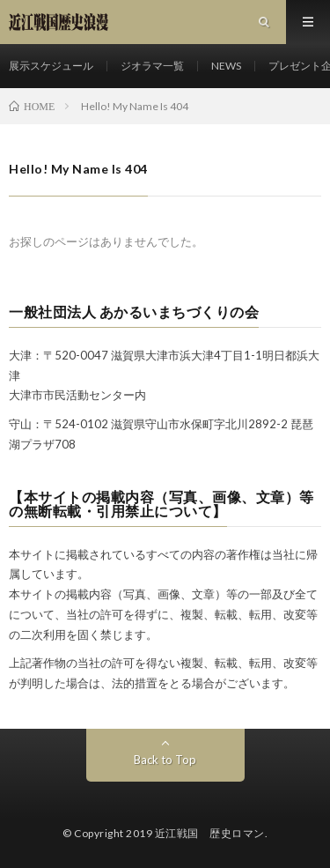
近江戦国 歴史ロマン (210, 833)
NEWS (226, 66)
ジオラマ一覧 (152, 66)
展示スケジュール (51, 66)
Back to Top (165, 760)
